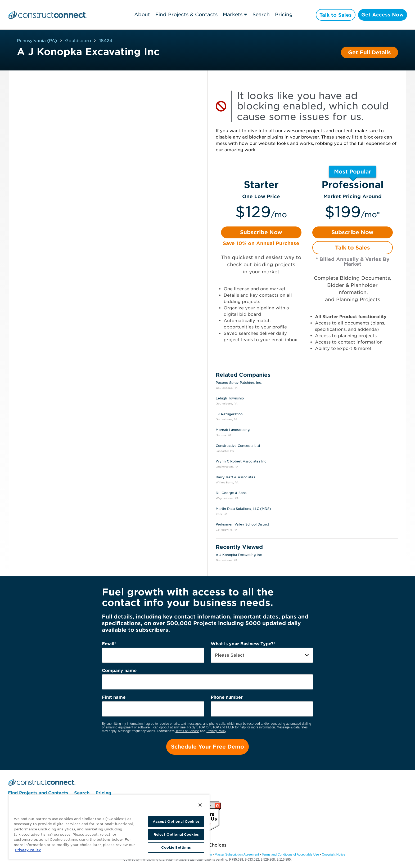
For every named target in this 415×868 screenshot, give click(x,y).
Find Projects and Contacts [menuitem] (38, 793)
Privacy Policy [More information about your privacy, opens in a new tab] (28, 850)
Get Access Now (382, 15)
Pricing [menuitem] (103, 793)
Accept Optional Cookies (176, 822)
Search (260, 14)
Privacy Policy (216, 731)
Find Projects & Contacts (185, 14)
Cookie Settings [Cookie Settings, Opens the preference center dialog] (176, 847)
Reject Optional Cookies (176, 834)
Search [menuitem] (82, 793)
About (141, 14)
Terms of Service (187, 731)
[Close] (200, 805)
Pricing (283, 14)
